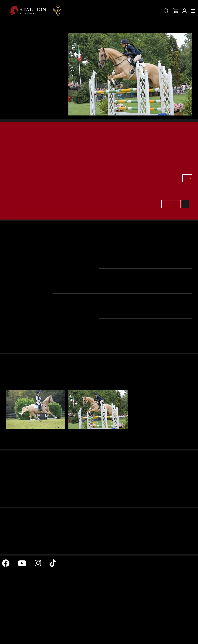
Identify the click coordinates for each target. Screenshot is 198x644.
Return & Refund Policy (3, 589)
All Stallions (100, 595)
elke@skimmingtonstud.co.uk (9, 151)
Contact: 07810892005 (7, 147)
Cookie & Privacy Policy (101, 583)
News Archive (100, 577)
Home (2, 577)
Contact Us (3, 583)
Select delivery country (191, 170)
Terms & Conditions (3, 595)
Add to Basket (186, 204)
